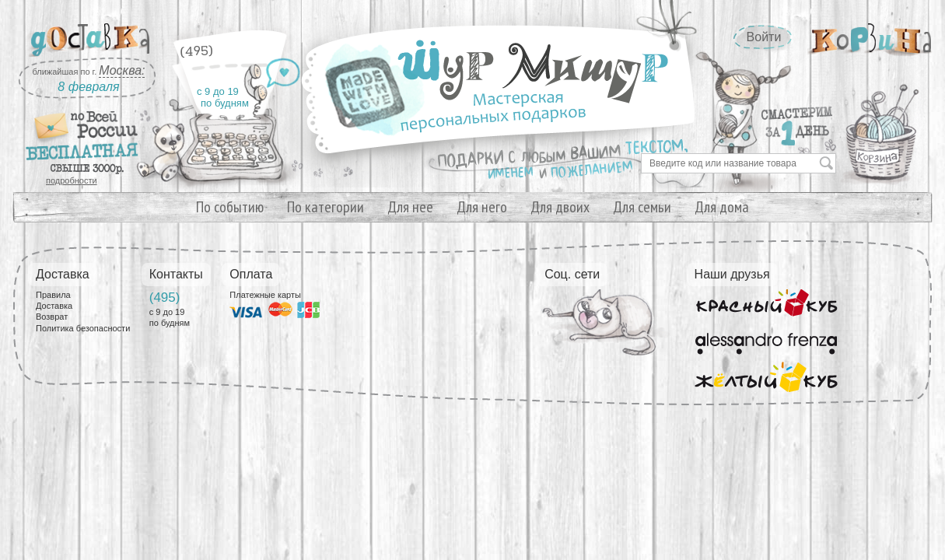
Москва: (122, 70)
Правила (53, 295)
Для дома (722, 207)
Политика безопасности (83, 328)
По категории (325, 207)
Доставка (54, 306)
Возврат (52, 317)
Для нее (410, 207)
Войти (764, 37)
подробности (72, 180)
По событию (230, 207)
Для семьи (642, 207)
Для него (482, 207)
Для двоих (560, 207)
